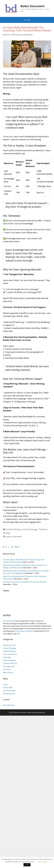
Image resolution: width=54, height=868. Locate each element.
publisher (29, 631)
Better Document (32, 6)
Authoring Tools (9, 645)
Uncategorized (9, 666)
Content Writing (13, 529)
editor (22, 631)
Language (7, 657)
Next (18, 547)
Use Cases (7, 669)
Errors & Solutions (10, 654)
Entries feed (8, 687)
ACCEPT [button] (27, 865)
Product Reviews (9, 660)
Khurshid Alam (9, 621)
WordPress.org (9, 694)
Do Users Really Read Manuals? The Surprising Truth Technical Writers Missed (27, 29)
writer (17, 631)
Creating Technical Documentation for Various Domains (25, 582)
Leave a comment (14, 537)
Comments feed (9, 690)
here (18, 634)
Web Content (8, 672)
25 (12, 547)
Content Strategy (29, 529)
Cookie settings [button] (42, 862)
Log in (5, 684)
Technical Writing (10, 663)
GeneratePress (40, 712)
